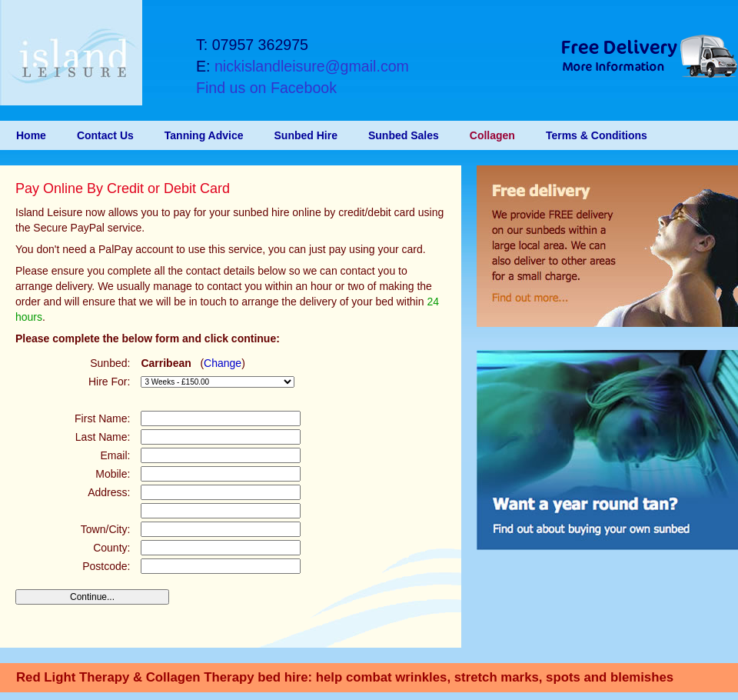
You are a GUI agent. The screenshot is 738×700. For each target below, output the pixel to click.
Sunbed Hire (306, 135)
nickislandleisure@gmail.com (312, 66)
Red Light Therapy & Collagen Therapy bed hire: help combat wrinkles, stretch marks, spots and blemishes (345, 677)
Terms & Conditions (597, 135)
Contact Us (105, 135)
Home (31, 135)
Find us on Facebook (266, 88)
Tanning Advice (204, 135)
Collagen (492, 135)
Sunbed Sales (404, 135)
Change (223, 363)
